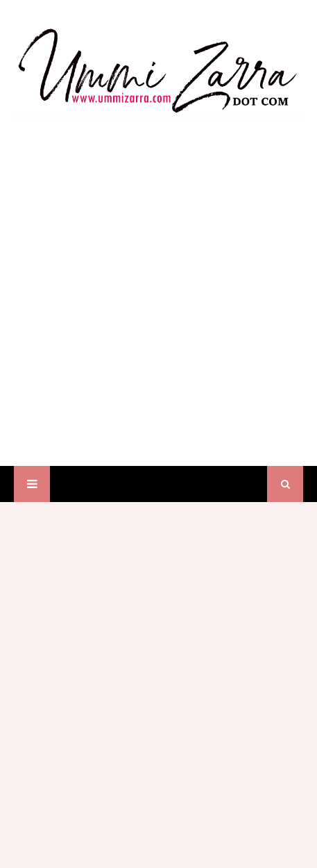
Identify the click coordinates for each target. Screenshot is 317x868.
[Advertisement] (158, 279)
